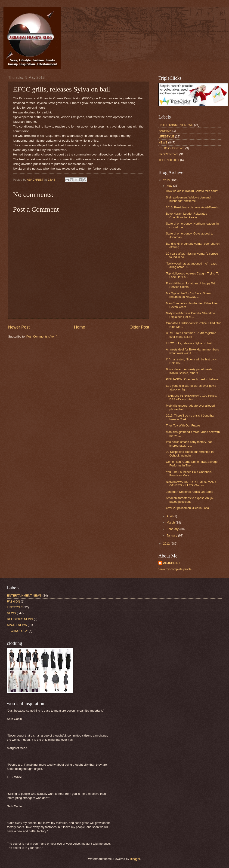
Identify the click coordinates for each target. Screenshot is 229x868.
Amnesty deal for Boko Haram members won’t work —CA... (192, 351)
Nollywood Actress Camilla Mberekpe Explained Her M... (190, 315)
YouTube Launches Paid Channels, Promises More (189, 474)
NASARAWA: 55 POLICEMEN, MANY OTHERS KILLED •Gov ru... (191, 484)
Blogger (135, 859)
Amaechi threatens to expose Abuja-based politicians (190, 500)
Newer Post (19, 327)
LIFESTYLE (166, 136)
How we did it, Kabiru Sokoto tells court (192, 191)
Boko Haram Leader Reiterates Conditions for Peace (186, 215)
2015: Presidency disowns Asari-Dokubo (192, 207)
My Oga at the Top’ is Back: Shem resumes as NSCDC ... (188, 295)
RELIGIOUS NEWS (171, 148)
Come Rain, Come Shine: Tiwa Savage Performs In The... (192, 463)
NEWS (163, 142)
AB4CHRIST (172, 563)
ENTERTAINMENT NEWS (176, 125)
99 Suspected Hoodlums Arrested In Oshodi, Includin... (190, 454)
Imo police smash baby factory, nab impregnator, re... (189, 444)
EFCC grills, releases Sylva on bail (189, 343)
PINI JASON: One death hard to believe (192, 379)
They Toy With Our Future (183, 425)
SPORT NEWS (168, 154)
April (170, 516)
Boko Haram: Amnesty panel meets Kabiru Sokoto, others (189, 371)
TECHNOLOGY (169, 160)
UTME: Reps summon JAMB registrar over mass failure (191, 335)
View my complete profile (175, 569)
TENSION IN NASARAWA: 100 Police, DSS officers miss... (191, 397)
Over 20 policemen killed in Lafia (187, 508)
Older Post (139, 327)
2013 (167, 180)
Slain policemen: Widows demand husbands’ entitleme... (188, 199)
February (173, 529)
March (171, 522)
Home (80, 327)
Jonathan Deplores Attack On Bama (190, 492)
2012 (167, 544)
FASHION (165, 131)
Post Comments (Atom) (42, 337)
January (172, 535)
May (170, 186)
